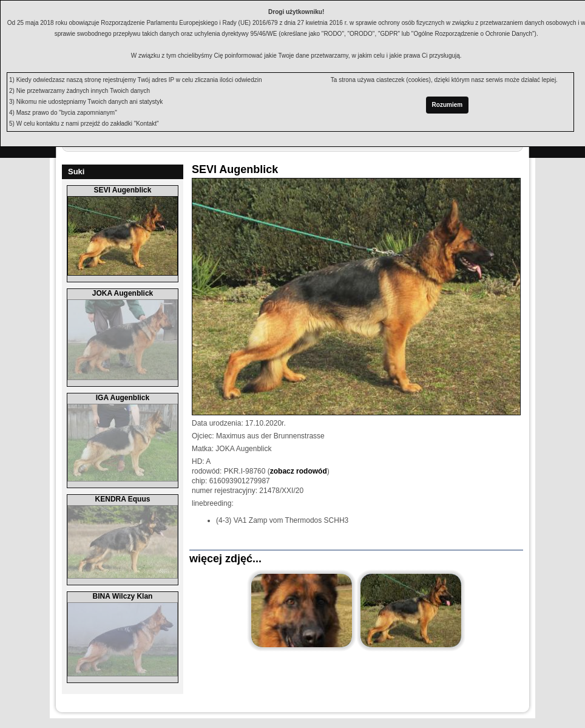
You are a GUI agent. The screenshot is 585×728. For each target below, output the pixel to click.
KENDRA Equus (123, 499)
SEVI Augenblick (123, 190)
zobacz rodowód (299, 471)
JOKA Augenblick (123, 293)
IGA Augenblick (123, 398)
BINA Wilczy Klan (123, 596)
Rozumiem (448, 105)
